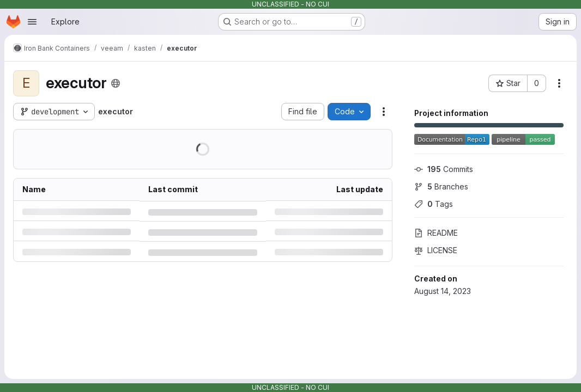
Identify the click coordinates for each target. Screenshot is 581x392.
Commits (444, 169)
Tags (434, 204)
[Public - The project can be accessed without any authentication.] (116, 83)
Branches (441, 186)
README (436, 233)
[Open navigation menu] (32, 22)
